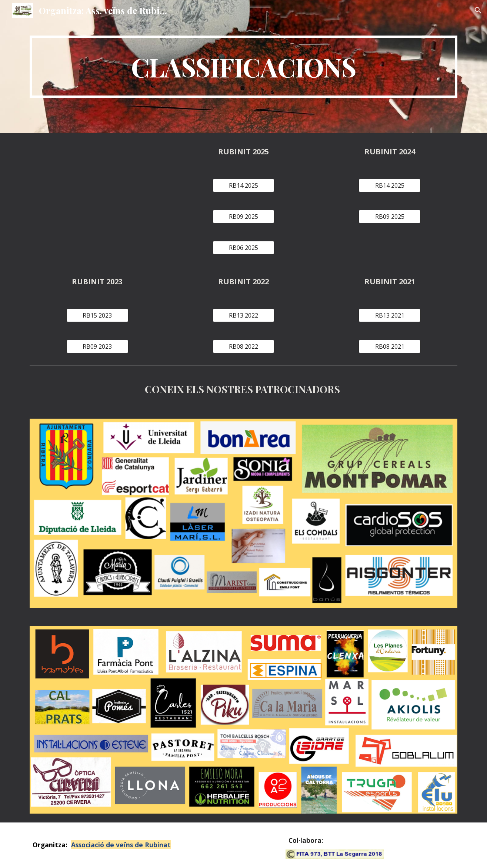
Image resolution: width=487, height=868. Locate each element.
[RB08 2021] (390, 346)
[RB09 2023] (97, 346)
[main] (243, 67)
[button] (478, 10)
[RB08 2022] (244, 346)
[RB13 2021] (390, 315)
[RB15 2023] (97, 315)
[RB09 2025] (244, 217)
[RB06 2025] (244, 248)
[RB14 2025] (244, 185)
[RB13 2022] (244, 315)
